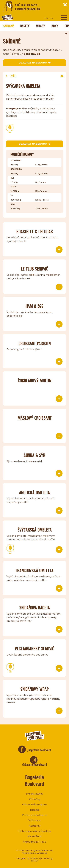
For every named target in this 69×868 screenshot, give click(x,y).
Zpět (11, 76)
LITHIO (34, 861)
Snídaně (9, 26)
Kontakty (35, 826)
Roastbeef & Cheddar (35, 232)
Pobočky (35, 799)
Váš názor (34, 820)
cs (46, 18)
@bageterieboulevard (35, 765)
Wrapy (41, 26)
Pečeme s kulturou (35, 815)
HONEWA (35, 858)
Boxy (55, 26)
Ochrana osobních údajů (35, 831)
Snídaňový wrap (34, 689)
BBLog (35, 810)
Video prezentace (34, 842)
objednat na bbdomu (35, 63)
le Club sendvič (34, 269)
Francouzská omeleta (35, 570)
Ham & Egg (35, 306)
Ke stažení (34, 836)
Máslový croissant (35, 418)
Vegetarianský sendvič (34, 649)
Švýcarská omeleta (35, 530)
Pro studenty (34, 794)
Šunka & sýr (34, 455)
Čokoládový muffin (34, 381)
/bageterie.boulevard (39, 750)
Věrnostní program (34, 804)
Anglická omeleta (34, 493)
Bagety (25, 26)
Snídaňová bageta (35, 608)
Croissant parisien (35, 343)
